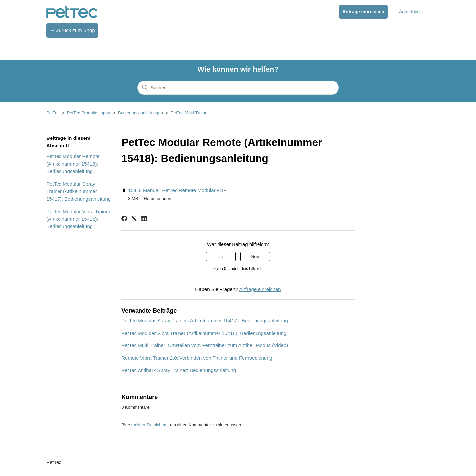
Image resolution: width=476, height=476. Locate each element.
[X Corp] (134, 218)
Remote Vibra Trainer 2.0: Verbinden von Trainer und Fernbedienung (197, 358)
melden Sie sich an (149, 425)
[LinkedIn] (144, 218)
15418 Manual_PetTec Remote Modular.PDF (177, 190)
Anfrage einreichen (363, 12)
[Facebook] (124, 218)
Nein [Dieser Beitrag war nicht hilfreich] (255, 257)
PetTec (53, 113)
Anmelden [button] (409, 12)
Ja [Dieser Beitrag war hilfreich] (221, 257)
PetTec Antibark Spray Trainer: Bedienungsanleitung (179, 370)
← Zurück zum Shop (72, 30)
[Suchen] (238, 88)
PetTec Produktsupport (89, 113)
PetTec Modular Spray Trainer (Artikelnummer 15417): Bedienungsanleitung (79, 191)
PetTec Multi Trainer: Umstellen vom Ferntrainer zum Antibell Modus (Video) (205, 345)
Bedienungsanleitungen (140, 113)
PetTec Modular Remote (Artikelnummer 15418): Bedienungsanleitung (73, 164)
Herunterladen (157, 198)
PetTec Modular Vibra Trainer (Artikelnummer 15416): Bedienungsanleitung (78, 219)
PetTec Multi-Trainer (190, 113)
